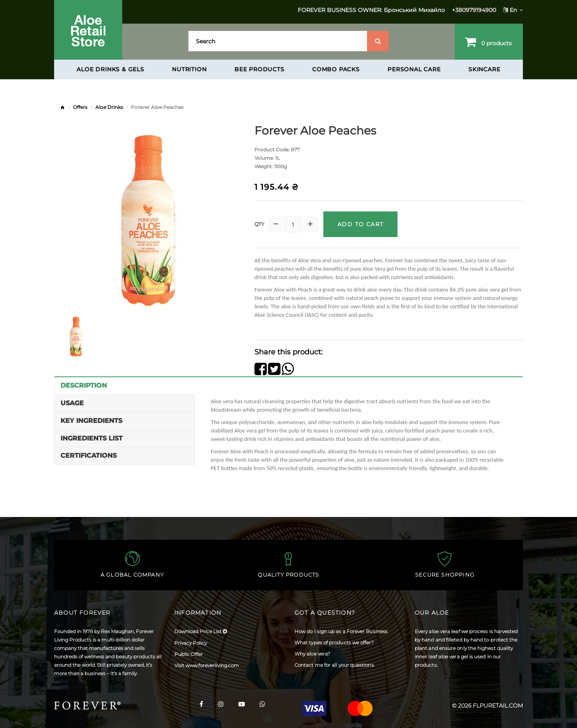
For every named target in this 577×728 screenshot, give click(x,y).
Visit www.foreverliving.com (207, 665)
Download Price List (201, 631)
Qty (259, 224)
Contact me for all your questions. (335, 665)
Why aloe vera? (312, 654)
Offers (80, 107)
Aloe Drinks (109, 107)
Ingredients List (92, 438)
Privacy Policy (191, 643)
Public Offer (189, 654)
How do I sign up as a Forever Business (341, 631)
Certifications (89, 456)
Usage (72, 403)
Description (84, 385)
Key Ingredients (91, 421)
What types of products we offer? (334, 643)
